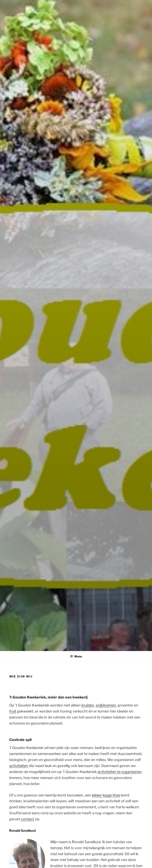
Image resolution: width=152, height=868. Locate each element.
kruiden (88, 705)
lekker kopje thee (106, 795)
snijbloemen (106, 705)
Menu (76, 656)
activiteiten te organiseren (120, 772)
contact (27, 819)
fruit (13, 711)
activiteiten (19, 766)
